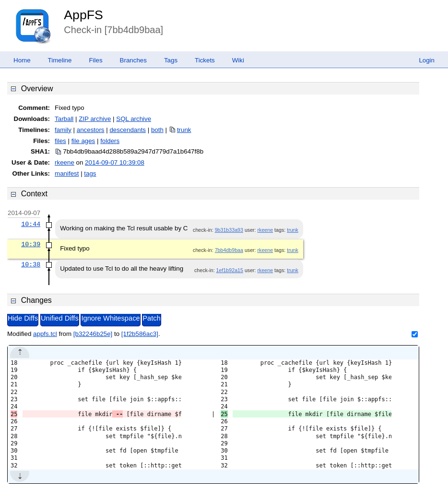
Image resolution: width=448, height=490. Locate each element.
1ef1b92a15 (230, 270)
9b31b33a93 (229, 230)
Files (95, 60)
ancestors (91, 130)
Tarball (64, 119)
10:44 (31, 224)
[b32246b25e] (93, 334)
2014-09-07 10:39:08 (115, 162)
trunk (184, 130)
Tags (171, 60)
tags (90, 173)
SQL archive (134, 119)
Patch (151, 318)
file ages (83, 141)
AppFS (83, 15)
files (60, 141)
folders (110, 141)
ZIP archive (95, 119)
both (157, 130)
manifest (67, 173)
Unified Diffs (60, 318)
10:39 (31, 244)
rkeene (65, 162)
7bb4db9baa (229, 250)
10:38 (31, 264)
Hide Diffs (23, 318)
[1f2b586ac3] (140, 334)
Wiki (238, 60)
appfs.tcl (45, 334)
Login (427, 60)
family (63, 130)
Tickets (205, 60)
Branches (133, 60)
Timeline (60, 60)
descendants (128, 130)
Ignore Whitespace (110, 318)
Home (22, 60)
